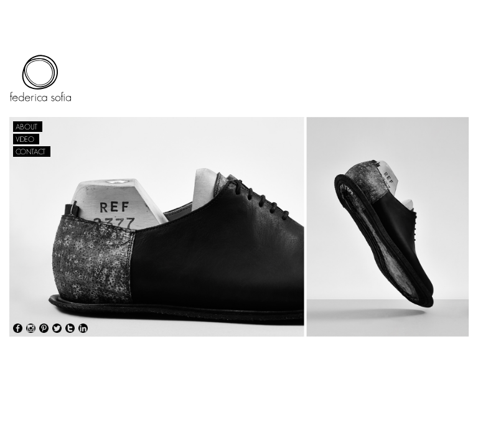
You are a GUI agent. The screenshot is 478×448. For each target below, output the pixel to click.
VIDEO (25, 139)
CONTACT (30, 152)
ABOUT (26, 127)
